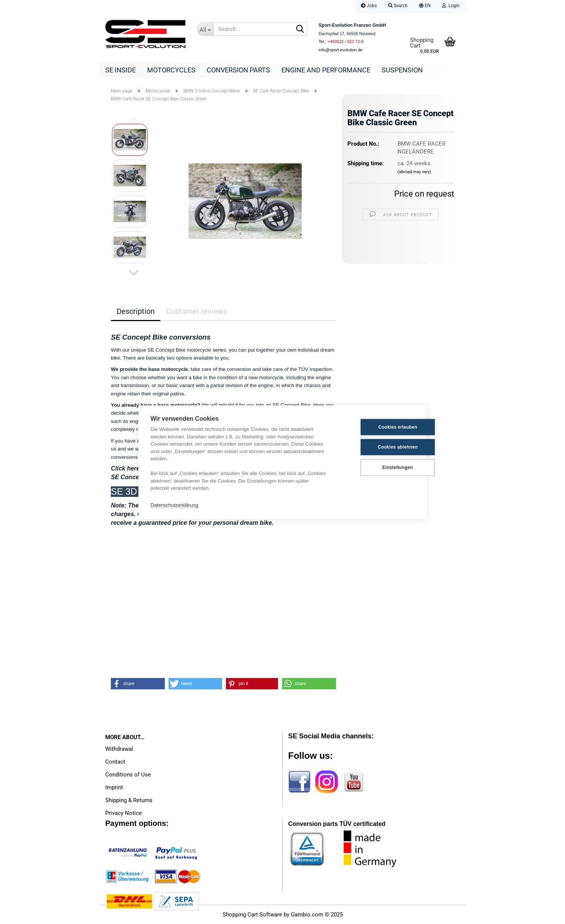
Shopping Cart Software (252, 915)
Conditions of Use (128, 775)
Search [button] (398, 6)
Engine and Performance (326, 70)
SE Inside (121, 70)
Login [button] (451, 6)
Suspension (402, 70)
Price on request (424, 194)
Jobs (369, 6)
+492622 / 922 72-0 (345, 42)
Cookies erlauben (377, 427)
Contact (115, 762)
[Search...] (205, 29)
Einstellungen (377, 467)
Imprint (114, 787)
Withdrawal (119, 749)
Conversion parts (238, 70)
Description (136, 311)
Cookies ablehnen (378, 447)
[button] (425, 7)
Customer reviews (197, 311)
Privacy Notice (124, 813)
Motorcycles (171, 70)
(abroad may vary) (414, 172)
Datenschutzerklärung (174, 505)
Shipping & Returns (129, 800)
